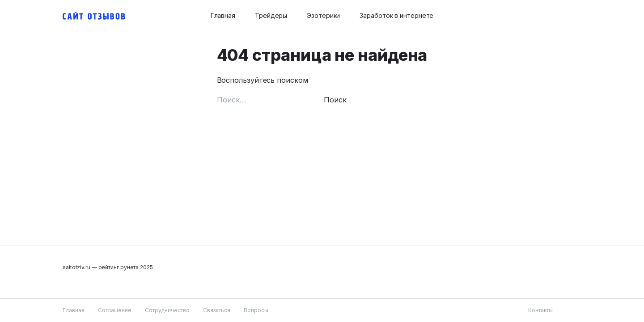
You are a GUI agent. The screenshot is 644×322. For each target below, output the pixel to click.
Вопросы (256, 310)
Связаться (217, 310)
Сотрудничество (167, 310)
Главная (223, 15)
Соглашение (115, 310)
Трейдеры (271, 15)
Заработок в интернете (396, 15)
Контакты (540, 310)
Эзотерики (323, 15)
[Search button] (576, 16)
